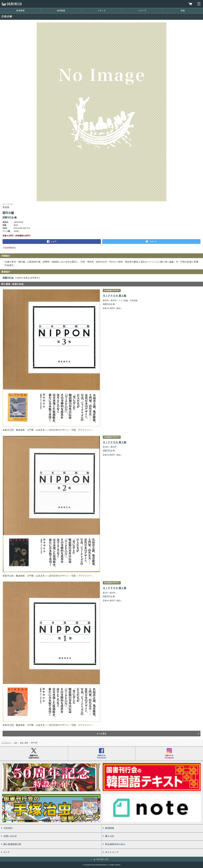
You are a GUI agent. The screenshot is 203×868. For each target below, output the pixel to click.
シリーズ (102, 11)
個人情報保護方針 (51, 845)
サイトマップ (152, 853)
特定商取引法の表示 (152, 845)
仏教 (15, 743)
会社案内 (51, 828)
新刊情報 (20, 11)
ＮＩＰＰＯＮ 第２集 (115, 442)
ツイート (153, 242)
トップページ (6, 743)
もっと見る (101, 734)
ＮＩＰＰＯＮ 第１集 (115, 588)
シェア (54, 242)
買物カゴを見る (190, 4)
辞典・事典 (24, 743)
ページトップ (102, 859)
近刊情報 (61, 11)
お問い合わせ (51, 837)
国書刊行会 (12, 4)
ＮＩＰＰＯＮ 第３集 (115, 296)
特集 (183, 11)
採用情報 (152, 828)
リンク (51, 853)
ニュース (142, 10)
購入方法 (152, 837)
